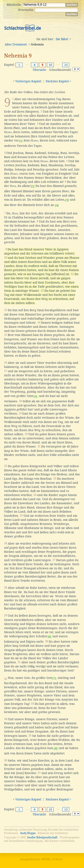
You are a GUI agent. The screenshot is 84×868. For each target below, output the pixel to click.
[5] (35, 396)
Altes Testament (16, 44)
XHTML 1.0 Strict (52, 859)
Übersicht (39, 70)
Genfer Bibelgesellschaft (42, 837)
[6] (49, 637)
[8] (56, 749)
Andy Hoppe (28, 833)
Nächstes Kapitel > (58, 81)
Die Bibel (62, 39)
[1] (21, 141)
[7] (54, 678)
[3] (67, 200)
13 (66, 65)
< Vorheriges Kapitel (27, 81)
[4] (57, 205)
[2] (33, 186)
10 (50, 65)
